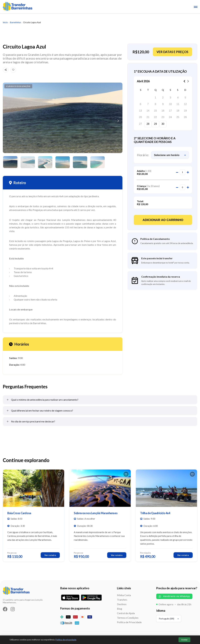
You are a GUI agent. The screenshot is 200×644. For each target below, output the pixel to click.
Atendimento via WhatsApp (174, 596)
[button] (118, 121)
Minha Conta (124, 595)
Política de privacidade (66, 640)
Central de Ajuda (126, 613)
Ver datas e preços (172, 52)
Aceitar (184, 640)
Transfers (122, 600)
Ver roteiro (50, 555)
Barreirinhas (15, 22)
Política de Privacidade (129, 622)
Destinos (122, 604)
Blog (120, 609)
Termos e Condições (128, 618)
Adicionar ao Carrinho (163, 220)
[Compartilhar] (6, 70)
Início (5, 22)
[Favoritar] (13, 70)
